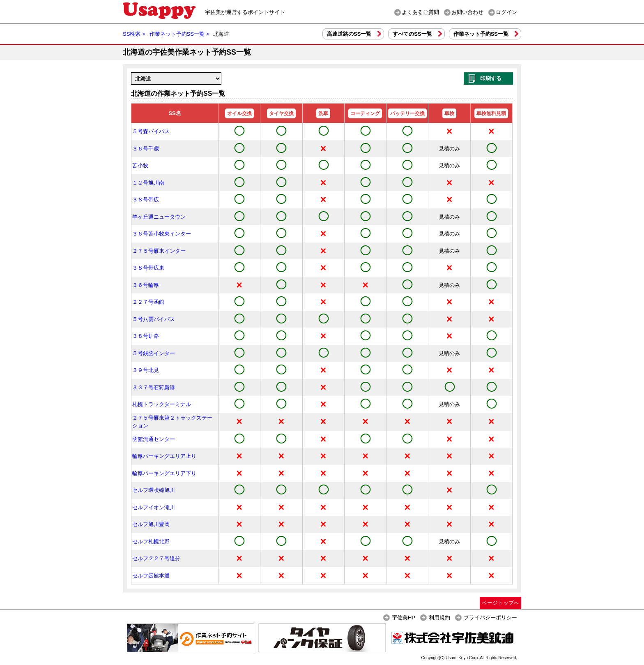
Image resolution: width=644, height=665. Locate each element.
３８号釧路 (146, 336)
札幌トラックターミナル (162, 404)
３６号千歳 (146, 149)
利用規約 (439, 618)
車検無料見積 (491, 113)
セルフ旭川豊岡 (151, 524)
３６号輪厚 (146, 285)
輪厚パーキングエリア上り (164, 456)
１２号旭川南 (148, 183)
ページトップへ (500, 603)
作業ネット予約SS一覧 (481, 34)
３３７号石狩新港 (154, 387)
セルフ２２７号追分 (156, 558)
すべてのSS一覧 (412, 34)
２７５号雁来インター (159, 251)
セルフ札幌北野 (151, 541)
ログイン (506, 12)
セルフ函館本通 (151, 576)
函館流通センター (154, 439)
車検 (449, 113)
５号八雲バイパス (154, 319)
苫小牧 (140, 165)
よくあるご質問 (420, 12)
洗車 (323, 113)
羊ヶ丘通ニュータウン (159, 217)
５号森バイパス (151, 131)
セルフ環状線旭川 (154, 490)
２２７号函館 (148, 302)
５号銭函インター (154, 353)
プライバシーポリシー (490, 618)
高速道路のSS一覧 (349, 34)
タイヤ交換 (281, 113)
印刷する (491, 78)
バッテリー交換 (407, 113)
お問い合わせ (467, 12)
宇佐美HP (404, 618)
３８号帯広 (146, 200)
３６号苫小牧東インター (162, 234)
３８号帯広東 (148, 268)
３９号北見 (146, 370)
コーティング (365, 113)
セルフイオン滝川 (154, 507)
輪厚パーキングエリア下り (164, 473)
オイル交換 (239, 113)
